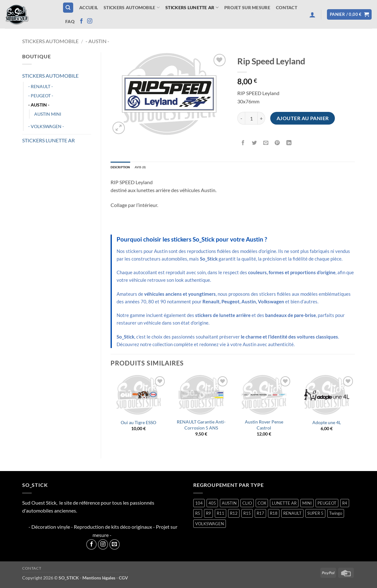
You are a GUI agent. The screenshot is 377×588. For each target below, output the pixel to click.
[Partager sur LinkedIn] (289, 143)
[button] (312, 15)
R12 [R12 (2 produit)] (234, 515)
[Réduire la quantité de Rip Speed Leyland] (241, 118)
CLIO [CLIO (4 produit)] (247, 505)
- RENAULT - (41, 86)
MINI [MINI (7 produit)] (307, 505)
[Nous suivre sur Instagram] (90, 21)
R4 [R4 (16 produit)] (345, 505)
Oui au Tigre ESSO (138, 424)
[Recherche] (68, 8)
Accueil (89, 7)
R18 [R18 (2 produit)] (274, 515)
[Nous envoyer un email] (115, 546)
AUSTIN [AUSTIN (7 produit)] (229, 505)
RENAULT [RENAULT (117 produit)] (292, 515)
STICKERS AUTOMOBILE (132, 7)
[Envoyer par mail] (266, 143)
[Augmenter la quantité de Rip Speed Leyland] (261, 118)
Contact (287, 7)
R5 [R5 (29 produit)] (198, 515)
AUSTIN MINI (48, 114)
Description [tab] (125, 168)
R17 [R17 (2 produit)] (260, 515)
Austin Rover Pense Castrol (264, 426)
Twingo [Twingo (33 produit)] (336, 515)
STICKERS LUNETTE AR (192, 7)
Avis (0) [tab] (151, 168)
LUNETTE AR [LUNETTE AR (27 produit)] (284, 505)
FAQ (70, 21)
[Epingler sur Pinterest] (277, 143)
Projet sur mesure (247, 7)
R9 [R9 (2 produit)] (208, 515)
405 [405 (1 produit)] (212, 505)
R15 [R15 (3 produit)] (247, 515)
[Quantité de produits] (251, 118)
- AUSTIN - (97, 41)
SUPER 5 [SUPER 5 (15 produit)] (315, 515)
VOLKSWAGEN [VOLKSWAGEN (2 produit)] (210, 525)
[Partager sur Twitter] (255, 143)
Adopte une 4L (327, 424)
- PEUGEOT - (41, 96)
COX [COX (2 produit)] (262, 505)
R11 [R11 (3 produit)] (220, 515)
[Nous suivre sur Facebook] (81, 21)
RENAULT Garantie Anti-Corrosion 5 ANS (201, 426)
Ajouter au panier (303, 118)
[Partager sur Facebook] (243, 143)
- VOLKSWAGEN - (46, 126)
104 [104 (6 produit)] (199, 505)
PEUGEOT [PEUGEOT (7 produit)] (327, 505)
